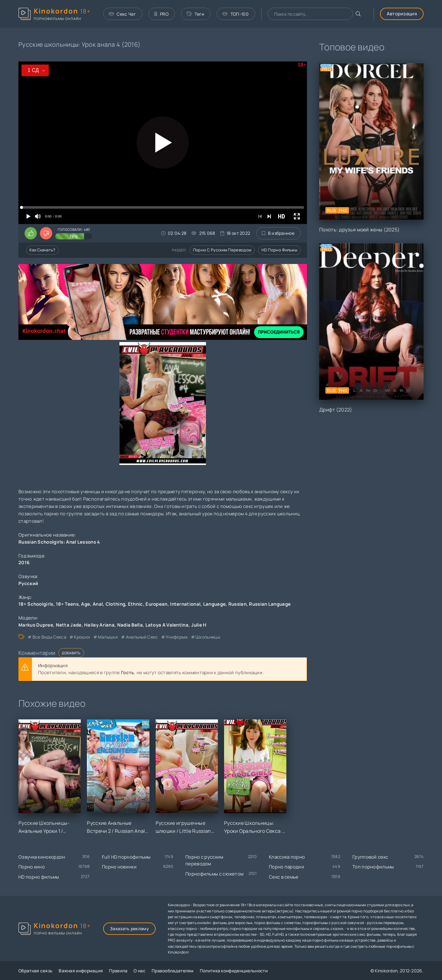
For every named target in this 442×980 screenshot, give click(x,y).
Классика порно (287, 857)
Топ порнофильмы (373, 867)
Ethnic (136, 604)
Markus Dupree (36, 625)
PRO (161, 14)
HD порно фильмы (280, 250)
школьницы (208, 637)
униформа (177, 637)
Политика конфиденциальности (234, 971)
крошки (82, 637)
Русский (28, 583)
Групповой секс (370, 857)
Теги (196, 14)
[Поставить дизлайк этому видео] (46, 233)
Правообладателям (173, 971)
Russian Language (270, 604)
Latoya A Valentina (167, 625)
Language (214, 604)
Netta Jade (69, 625)
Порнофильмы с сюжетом (214, 874)
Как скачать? (43, 250)
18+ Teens (67, 604)
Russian (237, 604)
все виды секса (49, 637)
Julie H (199, 625)
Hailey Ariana (99, 625)
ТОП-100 (235, 14)
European (156, 604)
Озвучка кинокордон (42, 857)
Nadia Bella (130, 625)
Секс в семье (284, 877)
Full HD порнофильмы (126, 857)
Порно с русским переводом (222, 250)
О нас (140, 971)
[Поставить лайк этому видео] (31, 233)
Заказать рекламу (129, 929)
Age (85, 604)
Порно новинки (119, 867)
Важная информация (81, 971)
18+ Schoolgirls (36, 604)
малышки (108, 637)
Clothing (115, 604)
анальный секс (142, 637)
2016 (24, 563)
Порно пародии (287, 867)
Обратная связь (35, 971)
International (185, 604)
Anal (98, 604)
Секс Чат (122, 14)
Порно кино (32, 867)
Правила (118, 971)
